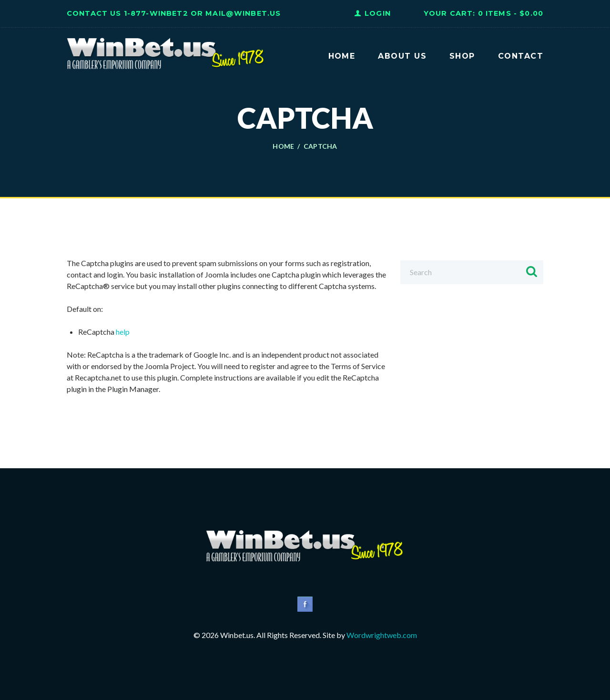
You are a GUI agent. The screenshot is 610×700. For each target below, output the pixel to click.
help (123, 332)
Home (283, 146)
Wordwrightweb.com (382, 635)
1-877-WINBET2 (156, 13)
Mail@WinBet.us (243, 13)
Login (378, 13)
